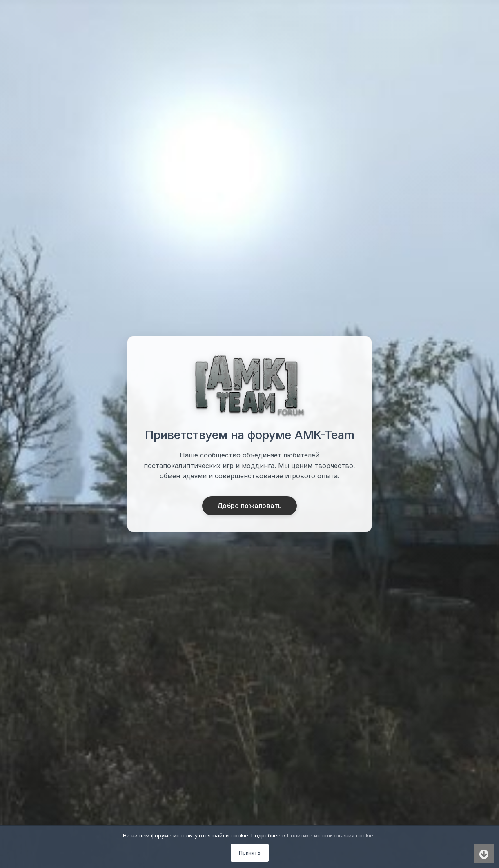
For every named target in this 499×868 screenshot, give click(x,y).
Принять (250, 853)
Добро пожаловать (250, 506)
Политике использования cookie (331, 835)
